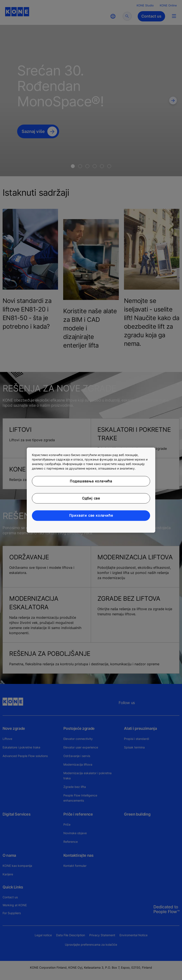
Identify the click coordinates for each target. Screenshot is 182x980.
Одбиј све (91, 498)
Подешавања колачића (91, 481)
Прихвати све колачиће (91, 516)
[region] (91, 490)
